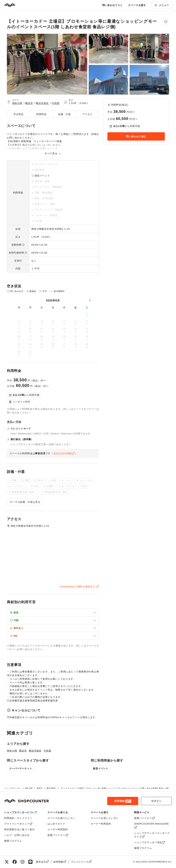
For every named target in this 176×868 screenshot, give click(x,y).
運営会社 (42, 862)
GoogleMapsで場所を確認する (79, 587)
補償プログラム (13, 841)
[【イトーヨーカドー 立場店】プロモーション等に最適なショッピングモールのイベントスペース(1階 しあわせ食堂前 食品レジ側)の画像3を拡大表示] (149, 49)
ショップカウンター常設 (150, 842)
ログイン (156, 801)
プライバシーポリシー (18, 824)
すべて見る (53, 153)
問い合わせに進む (136, 136)
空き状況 (18, 114)
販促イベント (101, 768)
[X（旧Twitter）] (7, 862)
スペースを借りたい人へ (61, 818)
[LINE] (30, 862)
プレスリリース (81, 862)
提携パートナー (58, 835)
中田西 (56, 103)
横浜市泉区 (42, 103)
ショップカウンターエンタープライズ (152, 835)
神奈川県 (17, 103)
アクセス (87, 114)
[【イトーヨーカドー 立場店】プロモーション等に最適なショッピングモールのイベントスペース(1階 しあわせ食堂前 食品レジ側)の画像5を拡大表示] (149, 80)
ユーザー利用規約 (58, 829)
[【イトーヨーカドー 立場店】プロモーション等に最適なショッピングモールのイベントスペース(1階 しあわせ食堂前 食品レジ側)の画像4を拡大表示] (108, 80)
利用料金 (41, 114)
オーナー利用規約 (101, 824)
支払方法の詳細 (64, 453)
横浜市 (29, 103)
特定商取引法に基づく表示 (19, 829)
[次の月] (90, 301)
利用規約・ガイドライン (18, 818)
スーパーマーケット (21, 768)
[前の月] (16, 301)
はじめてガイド (56, 824)
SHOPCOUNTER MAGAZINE (152, 825)
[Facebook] (15, 862)
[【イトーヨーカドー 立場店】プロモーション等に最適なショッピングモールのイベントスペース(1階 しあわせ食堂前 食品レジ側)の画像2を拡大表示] (108, 49)
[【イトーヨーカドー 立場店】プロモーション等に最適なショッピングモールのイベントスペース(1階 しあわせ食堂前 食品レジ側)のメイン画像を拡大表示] (47, 64)
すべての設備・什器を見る (25, 502)
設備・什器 (64, 114)
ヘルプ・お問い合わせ (17, 835)
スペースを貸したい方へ (105, 818)
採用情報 (60, 862)
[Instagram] (23, 862)
